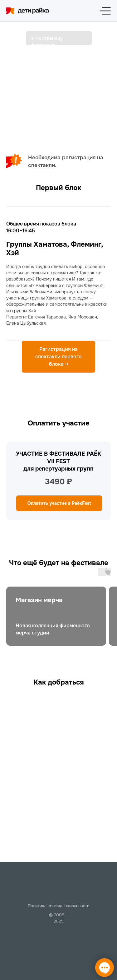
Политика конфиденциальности (59, 906)
